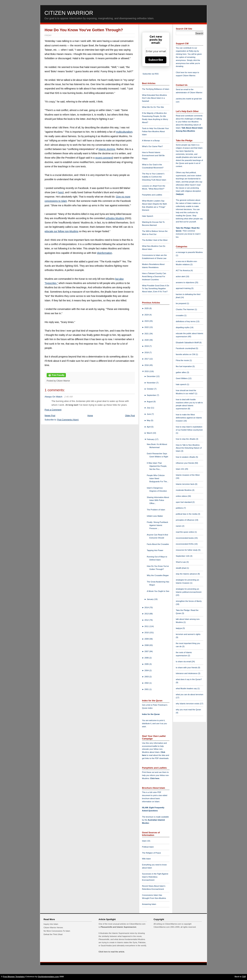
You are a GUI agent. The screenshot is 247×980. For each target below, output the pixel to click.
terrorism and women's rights (188, 634)
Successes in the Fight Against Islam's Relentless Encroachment (155, 877)
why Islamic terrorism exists (188, 704)
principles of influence (185, 520)
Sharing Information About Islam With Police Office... (158, 500)
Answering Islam (149, 904)
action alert (181, 276)
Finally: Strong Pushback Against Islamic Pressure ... (157, 525)
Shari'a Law (181, 562)
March (150, 433)
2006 (147, 658)
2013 (147, 614)
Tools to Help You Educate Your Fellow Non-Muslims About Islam (155, 131)
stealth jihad (181, 568)
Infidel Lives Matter (155, 516)
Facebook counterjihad (186, 348)
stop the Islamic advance (187, 574)
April (149, 427)
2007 (147, 651)
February (151, 439)
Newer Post (50, 416)
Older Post (130, 416)
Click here (155, 778)
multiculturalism (124, 132)
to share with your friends (187, 668)
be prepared (181, 303)
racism (179, 526)
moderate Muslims (184, 490)
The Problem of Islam (156, 510)
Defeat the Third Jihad (53, 934)
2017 (147, 359)
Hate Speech (148, 216)
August (150, 402)
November (152, 383)
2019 (147, 346)
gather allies (181, 372)
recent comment (104, 158)
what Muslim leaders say (187, 688)
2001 (147, 689)
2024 (147, 315)
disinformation (105, 253)
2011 (147, 626)
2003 (147, 677)
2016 (147, 365)
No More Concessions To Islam (57, 931)
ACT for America (183, 270)
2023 (147, 321)
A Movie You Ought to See (158, 591)
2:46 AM (69, 397)
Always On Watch (53, 397)
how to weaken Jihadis (186, 457)
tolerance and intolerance (187, 673)
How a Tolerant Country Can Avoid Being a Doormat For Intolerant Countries (154, 276)
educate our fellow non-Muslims (61, 231)
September (152, 395)
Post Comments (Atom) (68, 420)
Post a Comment (53, 410)
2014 (147, 607)
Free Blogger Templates (14, 977)
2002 (147, 683)
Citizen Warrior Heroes (53, 927)
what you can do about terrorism (190, 694)
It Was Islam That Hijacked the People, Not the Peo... (157, 466)
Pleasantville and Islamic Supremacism (118, 927)
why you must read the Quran (188, 710)
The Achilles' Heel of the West (155, 240)
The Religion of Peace (151, 853)
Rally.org (193, 51)
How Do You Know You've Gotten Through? (84, 30)
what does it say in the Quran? (189, 679)
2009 (147, 639)
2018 (147, 352)
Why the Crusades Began (158, 575)
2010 (147, 633)
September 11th (183, 556)
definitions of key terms (186, 321)
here (61, 192)
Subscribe (156, 60)
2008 (147, 645)
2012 (147, 620)
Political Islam (148, 847)
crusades (180, 315)
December (152, 376)
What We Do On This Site (153, 107)
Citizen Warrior (69, 13)
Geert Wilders (182, 378)
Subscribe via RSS (151, 74)
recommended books (185, 538)
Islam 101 (146, 841)
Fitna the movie (183, 360)
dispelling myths (183, 327)
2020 (147, 340)
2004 (147, 670)
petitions (180, 508)
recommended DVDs (185, 544)
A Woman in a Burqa (151, 141)
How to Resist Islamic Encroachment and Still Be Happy (153, 155)
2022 (147, 327)
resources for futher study (187, 550)
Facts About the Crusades (158, 544)
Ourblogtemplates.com (48, 977)
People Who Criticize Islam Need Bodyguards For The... (158, 478)
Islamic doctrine (107, 149)
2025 (147, 308)
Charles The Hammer (185, 309)
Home (90, 416)
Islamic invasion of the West (188, 475)
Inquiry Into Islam (51, 924)
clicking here (181, 54)
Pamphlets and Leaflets (152, 195)
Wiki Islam (146, 859)
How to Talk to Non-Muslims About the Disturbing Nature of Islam (189, 448)
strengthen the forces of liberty (189, 601)
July (149, 408)
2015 (147, 371)
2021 (147, 334)
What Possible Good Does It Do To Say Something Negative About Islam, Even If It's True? (156, 289)
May (149, 420)
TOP (244, 977)
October (151, 389)
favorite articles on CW (186, 354)
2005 (147, 664)
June (149, 414)
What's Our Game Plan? (152, 146)
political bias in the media (187, 514)
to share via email (184, 662)
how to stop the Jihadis (186, 439)
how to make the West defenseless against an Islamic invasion (189, 418)
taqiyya (180, 194)
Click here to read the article (111, 952)
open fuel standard (184, 502)
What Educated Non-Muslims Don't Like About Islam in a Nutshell (154, 98)
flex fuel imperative (184, 366)
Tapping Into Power (155, 550)
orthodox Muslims (115, 218)
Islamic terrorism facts (185, 484)
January (151, 599)
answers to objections (185, 282)
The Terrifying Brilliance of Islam (156, 89)
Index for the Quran (151, 714)
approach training (184, 288)
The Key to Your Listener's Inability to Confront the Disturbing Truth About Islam (154, 177)
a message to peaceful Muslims (189, 252)
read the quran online (185, 532)
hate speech (181, 384)
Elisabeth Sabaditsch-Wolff (187, 343)
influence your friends (185, 463)
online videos (182, 496)
